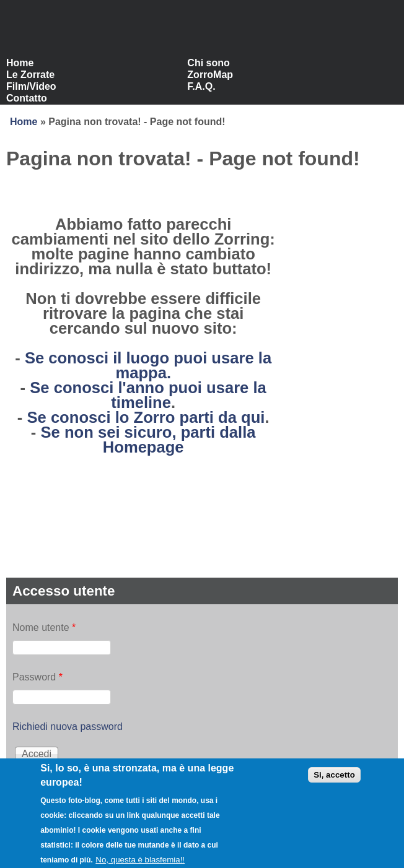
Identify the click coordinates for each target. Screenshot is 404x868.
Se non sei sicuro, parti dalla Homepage (148, 440)
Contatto (27, 98)
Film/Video (31, 86)
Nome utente (44, 627)
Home (20, 63)
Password (37, 677)
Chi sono (208, 63)
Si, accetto (334, 780)
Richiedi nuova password (68, 727)
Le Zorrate (30, 75)
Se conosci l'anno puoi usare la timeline (148, 395)
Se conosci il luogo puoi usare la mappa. (148, 365)
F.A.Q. (201, 86)
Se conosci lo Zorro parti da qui (146, 417)
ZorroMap (210, 75)
